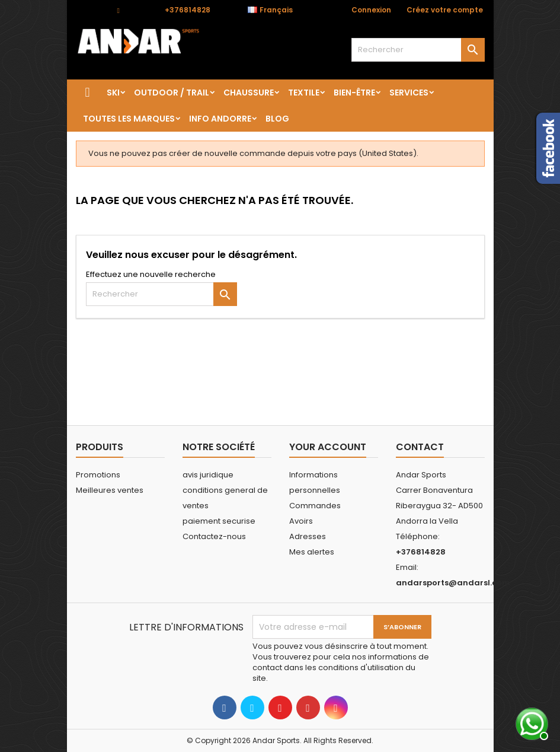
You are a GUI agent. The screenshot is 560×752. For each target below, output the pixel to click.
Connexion (371, 10)
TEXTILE (304, 93)
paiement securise (219, 521)
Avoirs (301, 521)
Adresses (308, 536)
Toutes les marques (129, 119)
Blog (277, 119)
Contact (91, 10)
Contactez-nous (214, 536)
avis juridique (208, 475)
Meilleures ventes (110, 490)
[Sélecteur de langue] (276, 10)
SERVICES (409, 93)
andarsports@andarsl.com (453, 583)
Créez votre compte (445, 10)
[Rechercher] (418, 50)
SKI (113, 93)
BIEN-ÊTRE (354, 93)
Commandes (315, 506)
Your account (328, 447)
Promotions (98, 475)
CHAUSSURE (249, 93)
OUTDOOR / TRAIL (172, 93)
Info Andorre (220, 119)
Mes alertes (312, 552)
